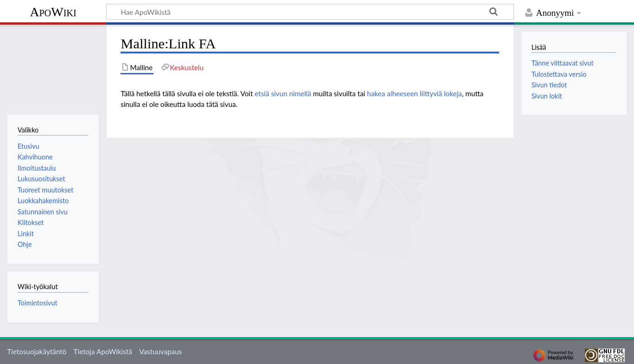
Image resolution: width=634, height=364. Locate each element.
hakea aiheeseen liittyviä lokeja (414, 93)
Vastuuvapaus (160, 351)
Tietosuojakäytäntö (37, 351)
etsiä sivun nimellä (283, 93)
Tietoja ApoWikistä (103, 351)
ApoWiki (53, 12)
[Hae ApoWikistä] (310, 12)
